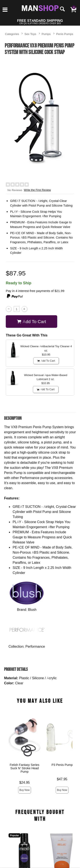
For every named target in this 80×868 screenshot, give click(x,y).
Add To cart (31, 322)
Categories (12, 34)
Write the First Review (37, 190)
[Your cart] (73, 10)
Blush (32, 610)
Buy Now (25, 790)
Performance (35, 646)
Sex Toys (30, 34)
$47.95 (62, 779)
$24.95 (25, 782)
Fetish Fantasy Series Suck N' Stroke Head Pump (25, 768)
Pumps (46, 34)
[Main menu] (5, 10)
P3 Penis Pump (62, 765)
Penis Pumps (65, 34)
